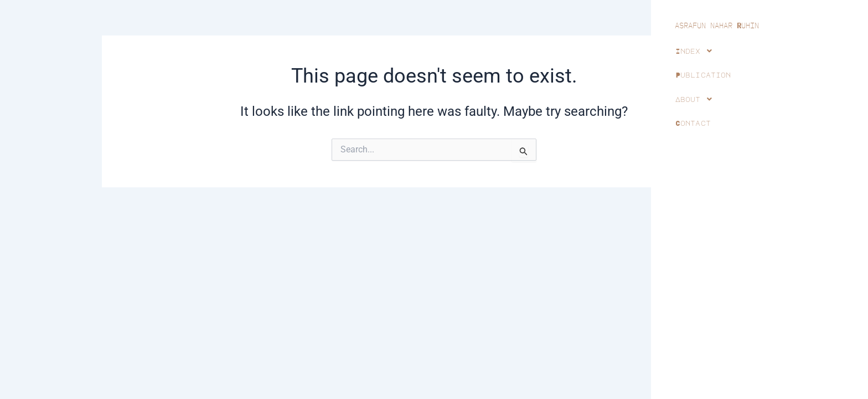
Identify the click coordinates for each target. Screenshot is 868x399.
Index (697, 51)
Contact (693, 123)
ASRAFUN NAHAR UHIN (717, 25)
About (697, 99)
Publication (703, 75)
